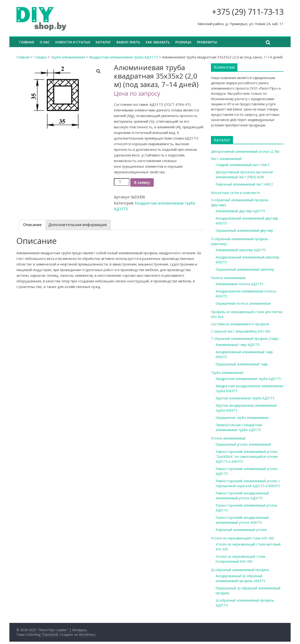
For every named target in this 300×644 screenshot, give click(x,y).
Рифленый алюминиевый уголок (241, 530)
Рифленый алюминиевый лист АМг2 (244, 184)
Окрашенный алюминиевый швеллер (245, 269)
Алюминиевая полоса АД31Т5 (239, 284)
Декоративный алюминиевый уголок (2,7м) (245, 151)
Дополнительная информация (77, 225)
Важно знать (128, 42)
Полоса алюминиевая (228, 278)
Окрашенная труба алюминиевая (242, 418)
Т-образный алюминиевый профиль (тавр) (245, 339)
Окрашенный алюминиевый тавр (242, 364)
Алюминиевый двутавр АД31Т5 (240, 211)
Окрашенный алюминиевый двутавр (244, 230)
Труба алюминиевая (68, 57)
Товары (40, 57)
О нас (45, 42)
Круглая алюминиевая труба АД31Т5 (245, 398)
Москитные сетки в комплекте (235, 193)
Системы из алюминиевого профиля (240, 324)
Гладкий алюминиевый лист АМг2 (242, 165)
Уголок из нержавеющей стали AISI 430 (242, 538)
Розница (183, 42)
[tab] (32, 225)
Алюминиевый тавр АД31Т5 (238, 345)
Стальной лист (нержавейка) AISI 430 (241, 331)
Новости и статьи (73, 42)
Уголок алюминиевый (228, 438)
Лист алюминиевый (226, 159)
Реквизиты (207, 42)
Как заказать (158, 42)
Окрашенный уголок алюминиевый (243, 444)
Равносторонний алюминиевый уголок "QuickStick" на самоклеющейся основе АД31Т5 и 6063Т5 (247, 456)
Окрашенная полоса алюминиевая (243, 303)
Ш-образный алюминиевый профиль (240, 570)
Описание (32, 225)
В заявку (142, 182)
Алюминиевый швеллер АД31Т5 (241, 250)
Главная (27, 42)
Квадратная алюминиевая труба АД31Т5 (123, 57)
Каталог (103, 42)
